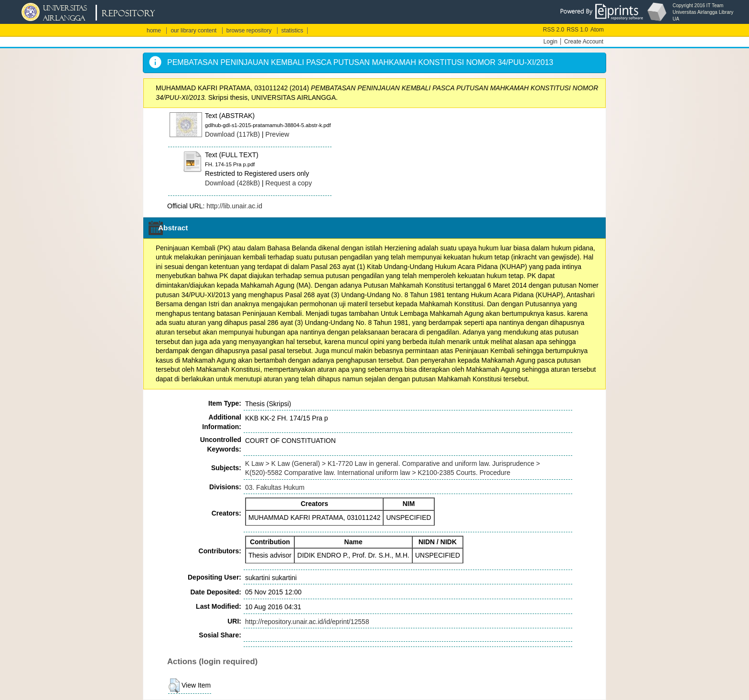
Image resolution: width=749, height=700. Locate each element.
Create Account (584, 42)
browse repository (249, 31)
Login (551, 42)
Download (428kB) (232, 183)
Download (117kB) (232, 134)
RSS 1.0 (577, 30)
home (154, 31)
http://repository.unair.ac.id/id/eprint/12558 (307, 622)
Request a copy (289, 183)
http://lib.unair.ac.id (234, 206)
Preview (278, 134)
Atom (597, 30)
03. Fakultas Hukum (275, 487)
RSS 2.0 (554, 30)
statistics (292, 31)
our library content (193, 31)
